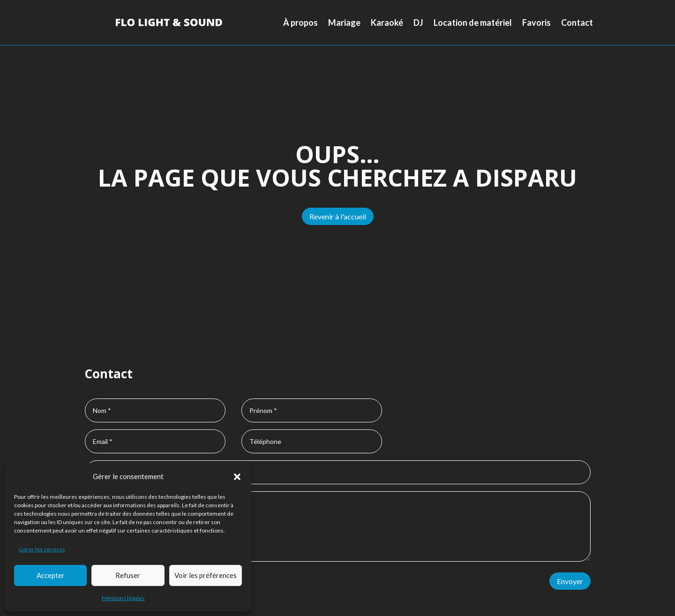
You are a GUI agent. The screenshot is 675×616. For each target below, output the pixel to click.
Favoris (536, 23)
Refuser (128, 575)
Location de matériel (473, 23)
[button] (237, 477)
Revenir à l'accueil (338, 216)
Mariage (344, 23)
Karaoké (387, 23)
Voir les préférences (206, 575)
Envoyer (570, 581)
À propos (300, 23)
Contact (577, 23)
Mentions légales (123, 598)
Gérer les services (42, 549)
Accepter (51, 575)
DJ (418, 23)
